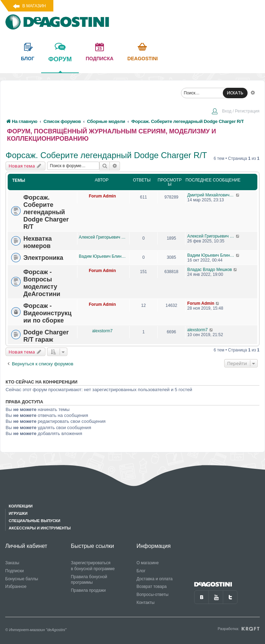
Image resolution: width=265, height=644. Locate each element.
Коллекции (21, 506)
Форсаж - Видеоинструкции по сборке (47, 313)
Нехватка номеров (37, 242)
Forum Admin (103, 196)
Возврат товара (152, 587)
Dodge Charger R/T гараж (46, 336)
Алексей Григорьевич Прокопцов (102, 237)
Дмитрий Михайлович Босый (211, 195)
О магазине (147, 563)
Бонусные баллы (22, 579)
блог (28, 59)
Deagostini (142, 59)
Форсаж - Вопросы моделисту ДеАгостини (42, 283)
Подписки (14, 571)
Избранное (16, 587)
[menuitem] (235, 112)
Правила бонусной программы (89, 580)
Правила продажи (88, 590)
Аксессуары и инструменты (40, 528)
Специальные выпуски (35, 521)
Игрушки (18, 513)
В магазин (34, 6)
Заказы (12, 563)
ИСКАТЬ (235, 93)
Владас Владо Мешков (210, 270)
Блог (141, 571)
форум (60, 64)
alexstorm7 (102, 331)
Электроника (43, 258)
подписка (100, 59)
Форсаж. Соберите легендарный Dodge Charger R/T (106, 155)
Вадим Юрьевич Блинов (102, 256)
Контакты (145, 603)
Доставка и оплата (154, 579)
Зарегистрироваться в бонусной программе (93, 566)
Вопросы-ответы (152, 595)
